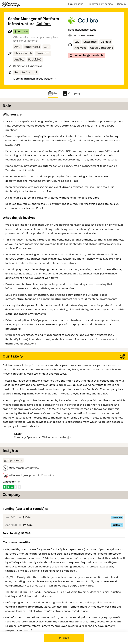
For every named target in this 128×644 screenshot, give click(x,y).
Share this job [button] (17, 558)
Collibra (44, 24)
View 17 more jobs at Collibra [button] (27, 564)
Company (71, 93)
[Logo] (11, 4)
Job (53, 93)
